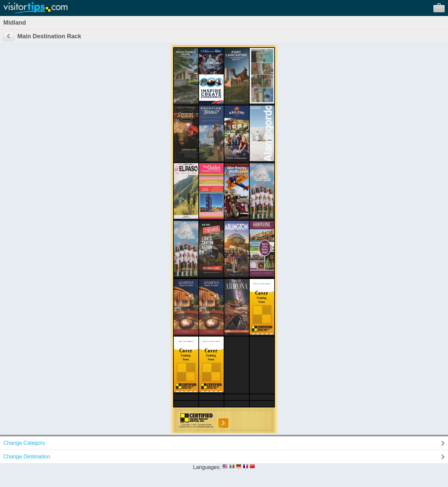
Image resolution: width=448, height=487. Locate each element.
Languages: (207, 467)
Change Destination (27, 457)
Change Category (24, 443)
